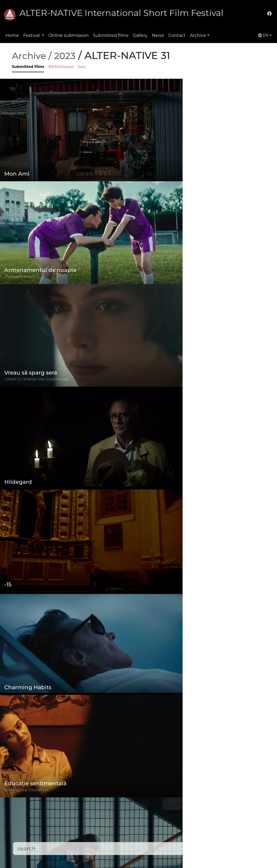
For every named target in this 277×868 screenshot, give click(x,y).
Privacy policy (110, 823)
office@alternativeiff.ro (215, 830)
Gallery (140, 35)
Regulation (108, 813)
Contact (177, 35)
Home (12, 35)
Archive (198, 35)
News (158, 35)
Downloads (108, 856)
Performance (61, 67)
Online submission (69, 35)
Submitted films (111, 35)
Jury (82, 67)
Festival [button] (32, 35)
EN (263, 35)
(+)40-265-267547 (209, 819)
